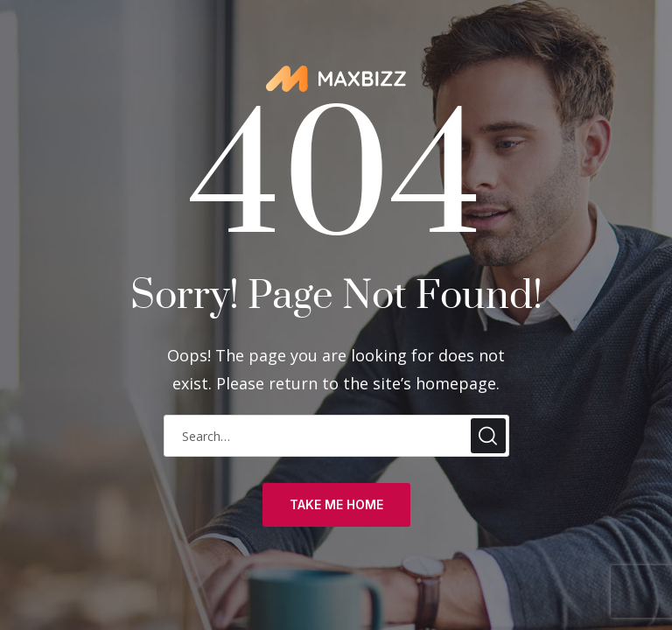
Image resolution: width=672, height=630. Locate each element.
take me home (336, 504)
